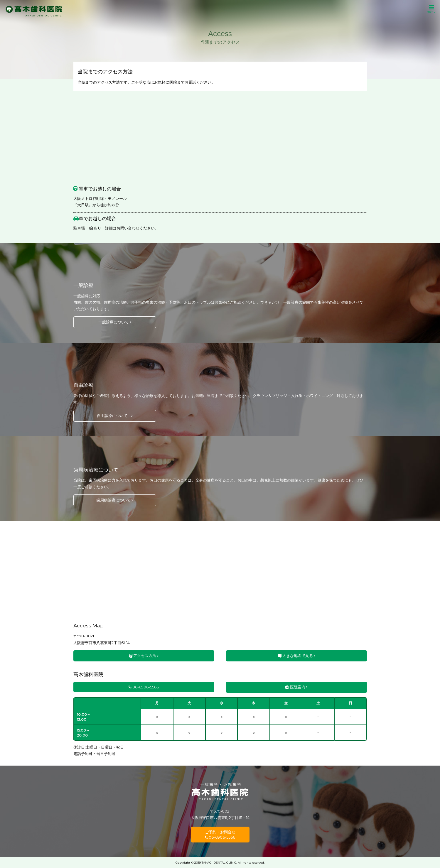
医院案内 (296, 687)
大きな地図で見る (296, 656)
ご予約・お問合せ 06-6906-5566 (220, 835)
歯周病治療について (115, 500)
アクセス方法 (144, 656)
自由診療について (115, 416)
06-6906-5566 (144, 687)
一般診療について (115, 322)
